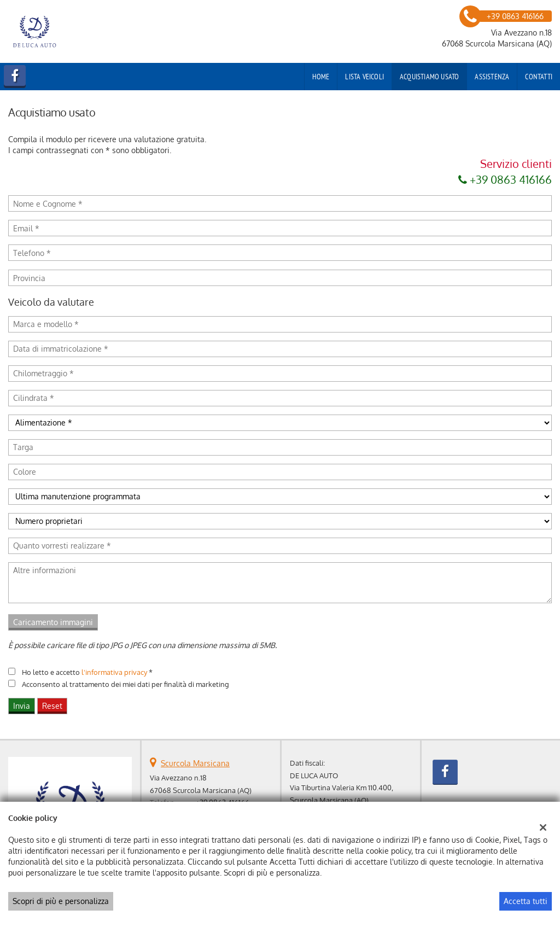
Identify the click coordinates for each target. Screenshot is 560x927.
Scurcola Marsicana (195, 763)
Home (321, 77)
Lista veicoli (364, 77)
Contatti (539, 77)
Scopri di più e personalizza (61, 901)
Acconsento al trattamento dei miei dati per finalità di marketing (126, 684)
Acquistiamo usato (429, 77)
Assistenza (492, 77)
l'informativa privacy (114, 672)
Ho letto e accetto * (87, 672)
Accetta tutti (526, 901)
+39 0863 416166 (505, 179)
